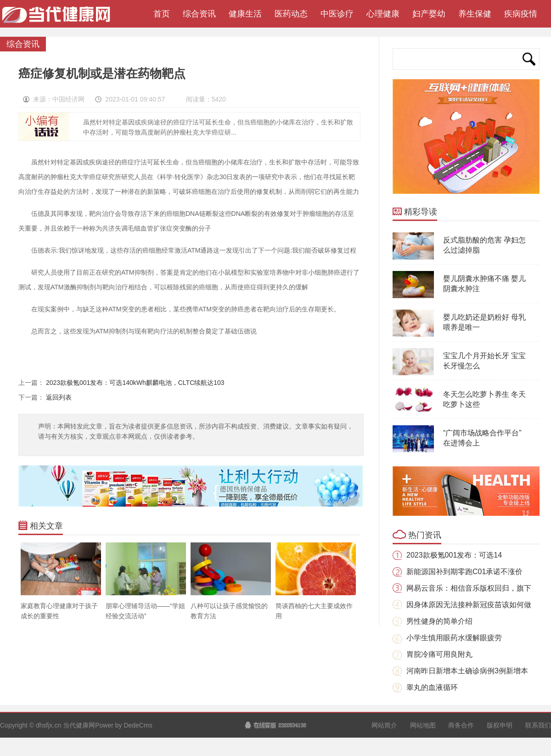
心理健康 (383, 14)
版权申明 (500, 725)
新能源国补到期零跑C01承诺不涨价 (464, 572)
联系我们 (538, 725)
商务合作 (461, 725)
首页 (159, 14)
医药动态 (291, 14)
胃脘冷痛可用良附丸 (439, 654)
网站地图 (423, 725)
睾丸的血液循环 (432, 687)
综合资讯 (199, 14)
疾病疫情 (521, 14)
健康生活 (245, 14)
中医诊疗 (337, 14)
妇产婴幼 (429, 14)
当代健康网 (59, 18)
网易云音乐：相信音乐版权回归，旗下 (469, 588)
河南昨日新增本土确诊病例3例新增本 (467, 671)
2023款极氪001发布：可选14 (454, 555)
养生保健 (475, 14)
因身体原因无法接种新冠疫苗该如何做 (469, 605)
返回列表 (59, 397)
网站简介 (384, 725)
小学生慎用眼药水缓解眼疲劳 (454, 638)
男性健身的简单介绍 (439, 621)
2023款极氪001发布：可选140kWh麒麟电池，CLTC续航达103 (135, 383)
